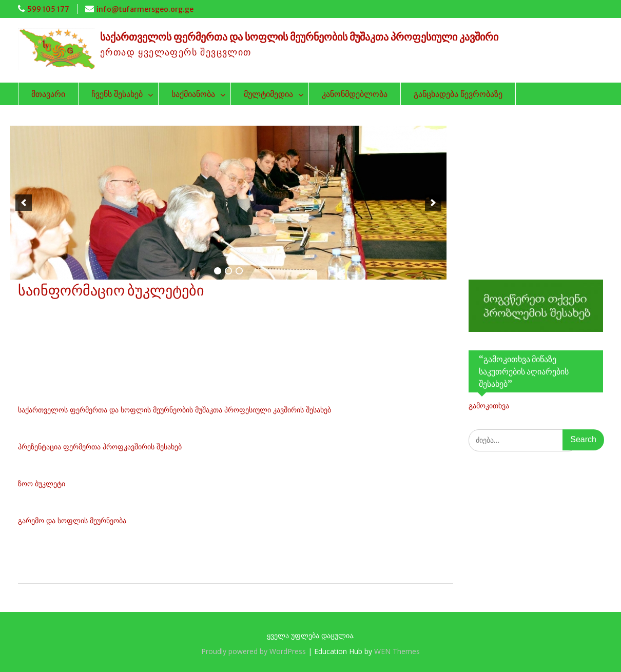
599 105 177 (48, 9)
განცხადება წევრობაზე (458, 94)
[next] (433, 203)
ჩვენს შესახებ (117, 94)
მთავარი (48, 94)
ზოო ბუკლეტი (42, 483)
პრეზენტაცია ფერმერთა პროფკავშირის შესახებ (100, 447)
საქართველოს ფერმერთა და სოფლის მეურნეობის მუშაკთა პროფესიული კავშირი (299, 37)
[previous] (24, 203)
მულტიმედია (268, 94)
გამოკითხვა (489, 406)
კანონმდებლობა (355, 94)
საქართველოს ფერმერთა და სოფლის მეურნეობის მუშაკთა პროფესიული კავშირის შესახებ (174, 410)
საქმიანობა (193, 94)
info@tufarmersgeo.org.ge (145, 9)
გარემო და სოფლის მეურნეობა (72, 520)
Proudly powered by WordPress (254, 651)
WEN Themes (397, 651)
